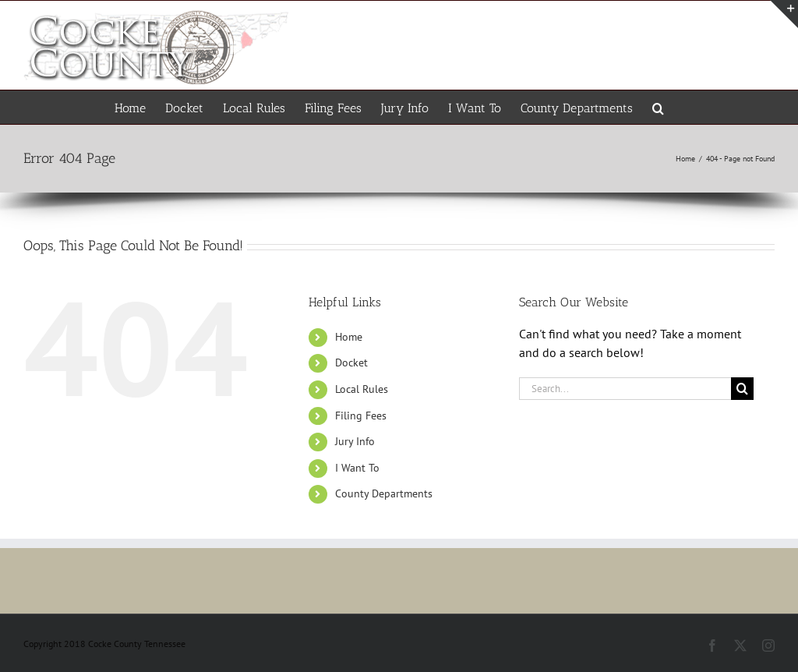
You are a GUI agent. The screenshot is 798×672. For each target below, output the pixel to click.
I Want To (357, 468)
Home (349, 337)
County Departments (384, 493)
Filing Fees (361, 416)
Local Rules (362, 389)
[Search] (742, 389)
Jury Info (355, 441)
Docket (351, 363)
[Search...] (625, 389)
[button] (658, 107)
